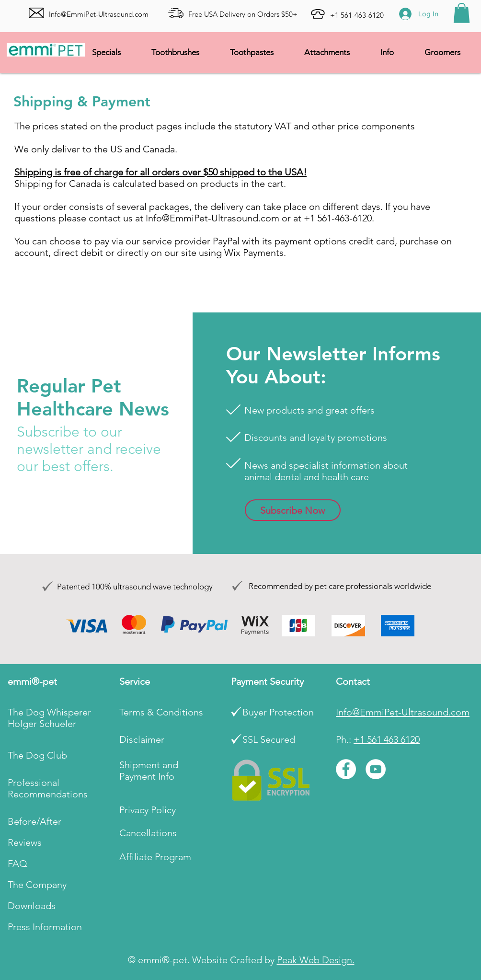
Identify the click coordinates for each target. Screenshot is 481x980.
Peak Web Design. (316, 960)
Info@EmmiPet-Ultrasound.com (212, 218)
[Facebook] (346, 769)
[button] (462, 13)
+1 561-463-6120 (357, 15)
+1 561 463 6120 (387, 739)
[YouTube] (376, 769)
